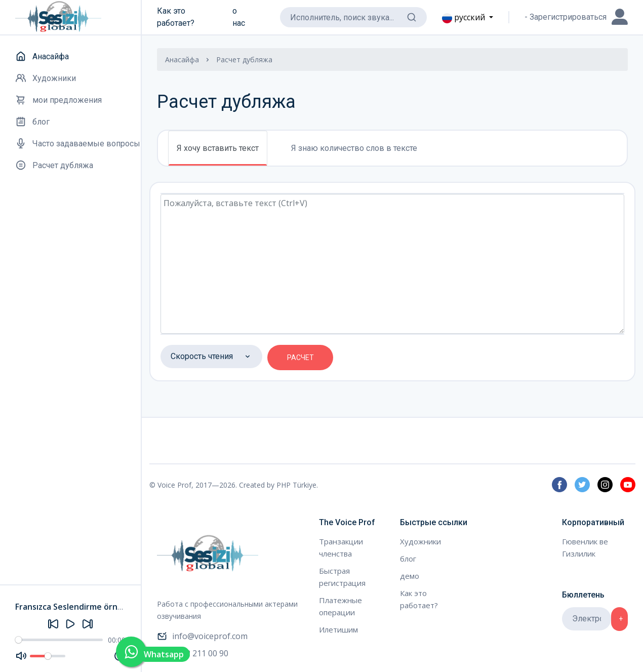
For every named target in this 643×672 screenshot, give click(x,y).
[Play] (70, 624)
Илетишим (338, 629)
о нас (239, 17)
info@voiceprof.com (202, 636)
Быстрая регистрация (342, 577)
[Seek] (59, 640)
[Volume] (48, 656)
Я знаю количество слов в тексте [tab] (354, 148)
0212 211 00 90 (193, 653)
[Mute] (21, 656)
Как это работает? (176, 17)
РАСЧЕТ (300, 358)
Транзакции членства (341, 547)
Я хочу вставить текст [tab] (218, 148)
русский (465, 17)
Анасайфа (182, 60)
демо (410, 576)
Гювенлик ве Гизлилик (585, 547)
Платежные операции (340, 606)
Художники (420, 541)
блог (408, 559)
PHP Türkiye (296, 485)
